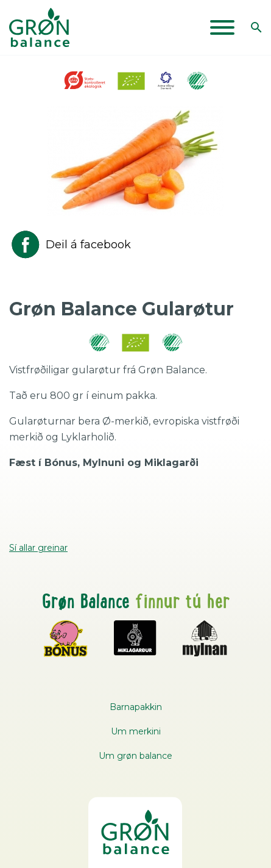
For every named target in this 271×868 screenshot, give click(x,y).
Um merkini (136, 731)
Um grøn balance (135, 756)
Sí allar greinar (38, 548)
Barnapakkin (136, 707)
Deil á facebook (70, 245)
